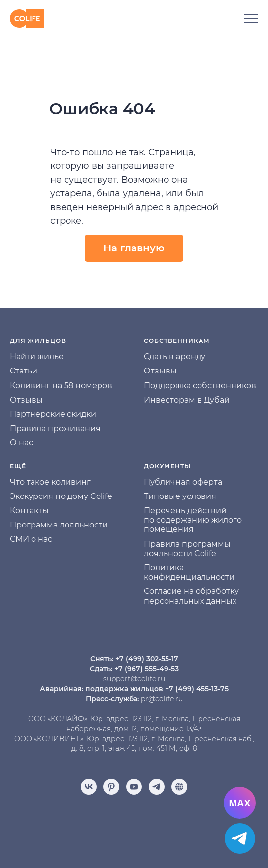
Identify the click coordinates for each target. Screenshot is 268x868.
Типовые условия (180, 496)
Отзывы (26, 400)
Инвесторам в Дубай (187, 400)
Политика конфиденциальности (189, 572)
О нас (21, 443)
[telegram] (157, 787)
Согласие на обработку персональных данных (191, 596)
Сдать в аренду (175, 356)
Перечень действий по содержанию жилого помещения (193, 520)
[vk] (89, 787)
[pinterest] (111, 787)
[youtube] (134, 787)
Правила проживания (55, 428)
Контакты (29, 511)
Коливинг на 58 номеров (61, 386)
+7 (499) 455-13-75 (197, 689)
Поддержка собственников (200, 386)
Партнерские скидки (53, 414)
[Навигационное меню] (251, 19)
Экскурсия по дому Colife (61, 496)
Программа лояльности (59, 525)
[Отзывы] (179, 787)
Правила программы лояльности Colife (187, 549)
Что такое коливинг (50, 482)
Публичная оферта (183, 482)
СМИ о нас (31, 539)
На (15, 356)
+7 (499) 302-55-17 (147, 659)
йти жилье (42, 356)
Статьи (24, 371)
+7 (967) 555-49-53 (147, 669)
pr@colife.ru (162, 699)
